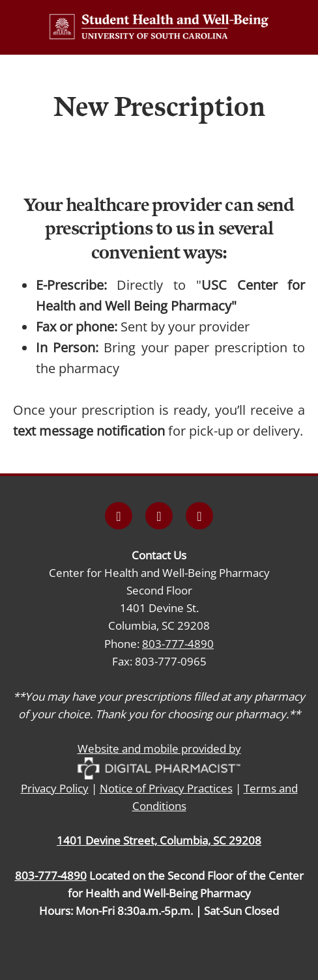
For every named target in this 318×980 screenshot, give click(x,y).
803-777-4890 (178, 643)
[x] (199, 516)
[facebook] (119, 516)
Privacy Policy (55, 788)
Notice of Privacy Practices (166, 788)
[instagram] (159, 516)
